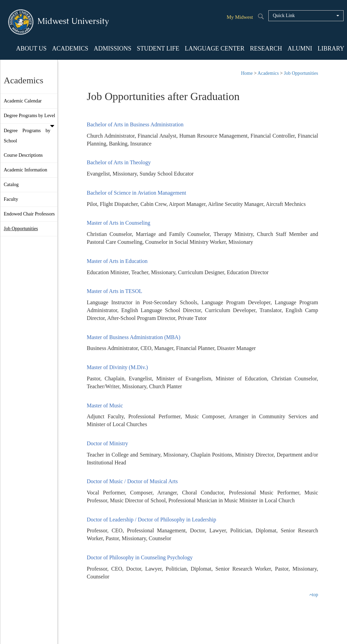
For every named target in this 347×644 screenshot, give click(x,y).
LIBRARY (331, 48)
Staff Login (198, 630)
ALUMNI (300, 48)
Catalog (11, 185)
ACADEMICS (70, 48)
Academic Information (25, 170)
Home (247, 73)
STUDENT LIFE (158, 48)
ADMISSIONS (112, 48)
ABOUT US (31, 48)
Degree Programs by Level (31, 118)
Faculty (11, 199)
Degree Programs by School (27, 136)
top (314, 595)
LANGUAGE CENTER (214, 48)
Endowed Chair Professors (29, 214)
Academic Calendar (23, 101)
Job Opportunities (21, 229)
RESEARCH (266, 48)
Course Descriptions (23, 155)
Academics (268, 73)
